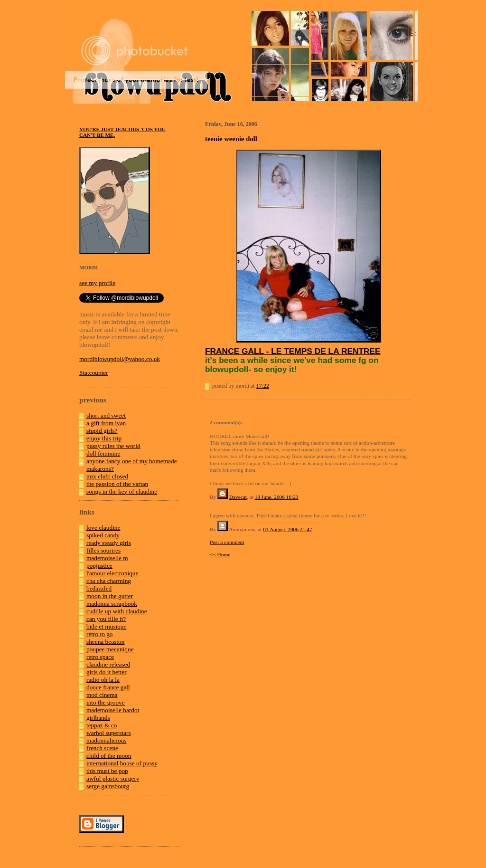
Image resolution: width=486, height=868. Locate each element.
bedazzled (99, 588)
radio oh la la (103, 680)
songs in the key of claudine (122, 491)
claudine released (108, 664)
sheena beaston (105, 642)
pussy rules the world (113, 446)
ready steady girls (109, 543)
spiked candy (103, 535)
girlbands (98, 718)
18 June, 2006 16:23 (277, 497)
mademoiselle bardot (113, 710)
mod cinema (102, 695)
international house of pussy (122, 763)
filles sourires (103, 550)
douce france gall (108, 687)
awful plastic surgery (113, 778)
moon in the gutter (110, 596)
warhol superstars (109, 733)
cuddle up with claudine (117, 611)
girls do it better (107, 672)
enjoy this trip (104, 438)
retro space (100, 657)
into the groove (106, 702)
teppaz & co (102, 725)
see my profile (97, 283)
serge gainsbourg (108, 786)
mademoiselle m (107, 558)
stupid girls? (102, 431)
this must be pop (107, 771)
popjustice (99, 566)
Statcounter (94, 373)
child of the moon (109, 756)
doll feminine (103, 453)
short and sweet (106, 415)
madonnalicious (106, 740)
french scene (102, 748)
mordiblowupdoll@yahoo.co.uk (120, 359)
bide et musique (106, 626)
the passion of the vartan (117, 484)
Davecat (238, 497)
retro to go (100, 634)
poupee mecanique (110, 649)
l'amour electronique (112, 573)
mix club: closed (107, 476)
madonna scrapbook (112, 604)
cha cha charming (109, 581)
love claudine (103, 528)
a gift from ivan (106, 423)
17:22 (263, 386)
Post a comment (227, 542)
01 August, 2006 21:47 (287, 529)
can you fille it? (106, 619)
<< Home (220, 554)
